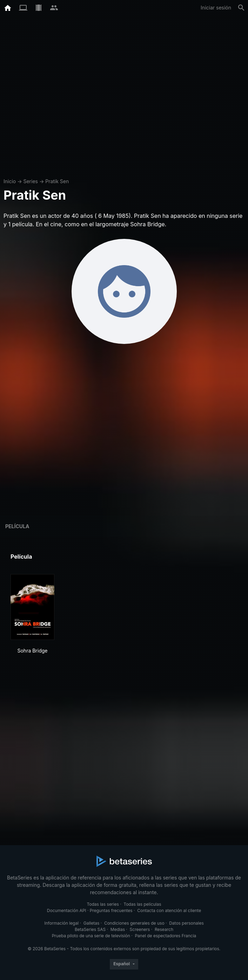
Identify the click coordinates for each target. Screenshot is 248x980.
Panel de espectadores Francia (165, 936)
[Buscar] (241, 8)
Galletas (92, 923)
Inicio (10, 181)
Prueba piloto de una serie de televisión (91, 936)
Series (31, 181)
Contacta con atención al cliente (169, 910)
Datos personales (186, 923)
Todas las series (103, 904)
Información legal (61, 923)
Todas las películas (142, 904)
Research (164, 929)
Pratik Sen (57, 181)
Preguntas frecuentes (111, 910)
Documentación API (67, 910)
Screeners (140, 929)
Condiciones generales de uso (134, 923)
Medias (118, 929)
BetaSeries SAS (90, 929)
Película (17, 526)
